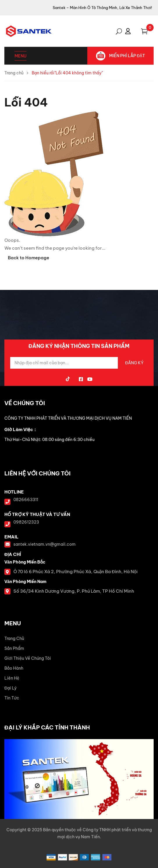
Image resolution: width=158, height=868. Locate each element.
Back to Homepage (29, 258)
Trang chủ (14, 73)
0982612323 (26, 522)
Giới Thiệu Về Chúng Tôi (28, 658)
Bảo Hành (14, 668)
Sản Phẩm (14, 648)
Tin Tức (12, 698)
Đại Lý (10, 688)
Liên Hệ (12, 678)
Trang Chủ (14, 638)
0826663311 (26, 500)
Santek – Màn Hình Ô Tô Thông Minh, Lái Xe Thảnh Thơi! (102, 8)
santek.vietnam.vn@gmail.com (45, 544)
